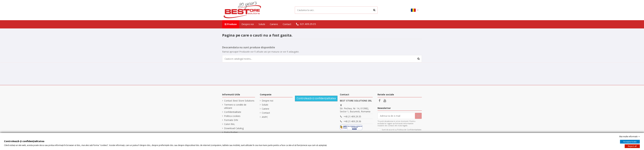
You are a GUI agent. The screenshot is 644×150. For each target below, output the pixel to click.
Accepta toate (630, 142)
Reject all (632, 146)
